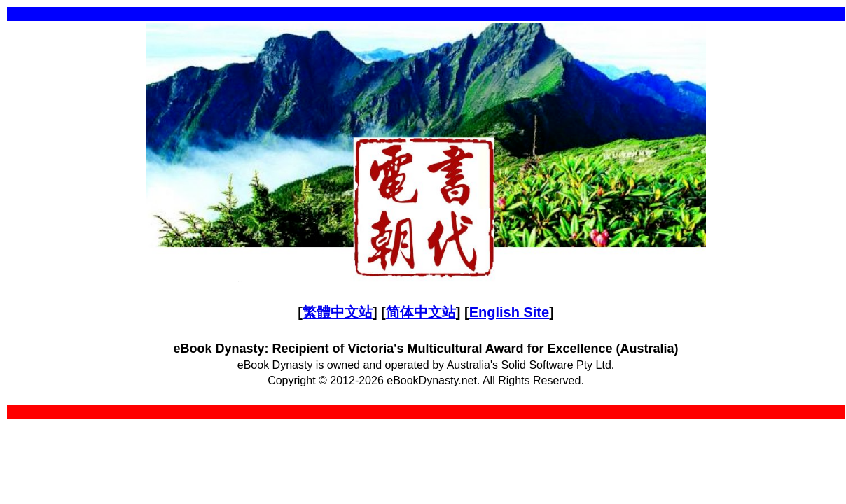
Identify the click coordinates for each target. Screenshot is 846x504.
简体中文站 (421, 312)
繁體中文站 (338, 312)
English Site (509, 312)
